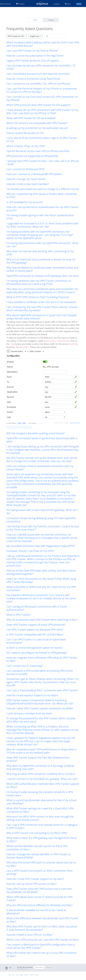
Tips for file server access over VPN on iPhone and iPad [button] (38, 151)
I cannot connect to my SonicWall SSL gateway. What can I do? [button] (42, 779)
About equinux (5, 4)
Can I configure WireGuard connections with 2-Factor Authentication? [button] (37, 608)
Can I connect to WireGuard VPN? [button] (26, 169)
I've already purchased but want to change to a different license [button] (43, 189)
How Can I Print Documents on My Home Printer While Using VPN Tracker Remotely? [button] (41, 580)
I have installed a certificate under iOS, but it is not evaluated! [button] (41, 302)
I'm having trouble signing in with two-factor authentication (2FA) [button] (40, 217)
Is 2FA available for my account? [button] (25, 202)
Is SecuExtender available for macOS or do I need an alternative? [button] (36, 912)
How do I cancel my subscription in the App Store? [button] (35, 56)
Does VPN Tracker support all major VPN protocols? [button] (36, 625)
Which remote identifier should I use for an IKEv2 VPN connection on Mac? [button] (37, 848)
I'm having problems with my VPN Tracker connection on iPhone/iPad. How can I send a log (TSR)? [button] (39, 282)
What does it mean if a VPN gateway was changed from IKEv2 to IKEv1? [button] (41, 840)
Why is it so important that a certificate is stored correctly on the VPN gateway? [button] (41, 261)
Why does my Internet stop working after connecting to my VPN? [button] (40, 253)
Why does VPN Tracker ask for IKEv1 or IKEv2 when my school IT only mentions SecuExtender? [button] (42, 928)
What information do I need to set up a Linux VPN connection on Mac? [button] (42, 954)
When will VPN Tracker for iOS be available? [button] (31, 118)
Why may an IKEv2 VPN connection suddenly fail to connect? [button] (41, 774)
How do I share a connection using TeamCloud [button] (33, 79)
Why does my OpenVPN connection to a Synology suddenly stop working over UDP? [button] (40, 767)
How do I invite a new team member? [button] (28, 184)
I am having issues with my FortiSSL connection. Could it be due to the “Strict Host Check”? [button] (43, 528)
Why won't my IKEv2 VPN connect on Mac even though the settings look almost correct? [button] (40, 818)
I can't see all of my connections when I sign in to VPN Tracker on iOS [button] (42, 140)
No (24, 423)
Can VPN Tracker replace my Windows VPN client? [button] (35, 630)
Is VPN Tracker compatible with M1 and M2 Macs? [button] (35, 635)
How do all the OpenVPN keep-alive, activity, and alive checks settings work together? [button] (41, 572)
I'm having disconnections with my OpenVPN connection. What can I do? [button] (42, 245)
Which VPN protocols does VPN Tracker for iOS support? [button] (39, 105)
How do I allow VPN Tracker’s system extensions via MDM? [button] (40, 708)
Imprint (31, 975)
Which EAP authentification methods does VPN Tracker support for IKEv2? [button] (43, 785)
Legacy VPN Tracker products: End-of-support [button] (33, 61)
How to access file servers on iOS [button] (25, 133)
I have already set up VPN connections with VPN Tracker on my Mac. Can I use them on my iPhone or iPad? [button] (42, 111)
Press (17, 975)
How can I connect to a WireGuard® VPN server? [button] (34, 174)
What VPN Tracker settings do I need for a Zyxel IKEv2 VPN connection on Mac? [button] (40, 810)
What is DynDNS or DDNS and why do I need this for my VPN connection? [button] (41, 589)
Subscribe (49, 967)
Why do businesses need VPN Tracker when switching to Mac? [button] (42, 620)
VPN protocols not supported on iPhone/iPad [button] (32, 156)
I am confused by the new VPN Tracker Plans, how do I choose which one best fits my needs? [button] (42, 309)
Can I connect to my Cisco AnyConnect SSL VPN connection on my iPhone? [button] (42, 98)
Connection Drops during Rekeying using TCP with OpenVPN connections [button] (41, 520)
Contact (51, 20)
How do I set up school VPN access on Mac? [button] (31, 884)
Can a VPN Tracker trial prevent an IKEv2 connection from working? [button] (39, 872)
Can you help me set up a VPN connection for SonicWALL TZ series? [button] (41, 67)
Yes (19, 423)
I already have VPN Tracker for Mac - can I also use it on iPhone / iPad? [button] (43, 163)
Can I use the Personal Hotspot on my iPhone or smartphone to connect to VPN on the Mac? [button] (41, 90)
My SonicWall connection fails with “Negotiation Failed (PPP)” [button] (41, 546)
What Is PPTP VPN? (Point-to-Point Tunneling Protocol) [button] (38, 297)
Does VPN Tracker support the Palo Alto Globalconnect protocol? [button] (38, 759)
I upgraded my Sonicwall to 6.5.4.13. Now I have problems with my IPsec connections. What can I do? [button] (42, 225)
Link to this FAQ (75, 423)
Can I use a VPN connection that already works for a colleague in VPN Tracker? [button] (42, 826)
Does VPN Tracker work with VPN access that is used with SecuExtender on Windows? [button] (39, 890)
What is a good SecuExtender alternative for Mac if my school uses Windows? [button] (41, 802)
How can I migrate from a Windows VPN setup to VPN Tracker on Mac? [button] (42, 659)
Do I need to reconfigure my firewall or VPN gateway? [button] (37, 653)
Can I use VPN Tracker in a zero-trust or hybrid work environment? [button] (36, 641)
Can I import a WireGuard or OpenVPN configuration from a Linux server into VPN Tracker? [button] (41, 946)
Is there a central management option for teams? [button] (35, 648)
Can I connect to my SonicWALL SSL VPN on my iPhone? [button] (38, 84)
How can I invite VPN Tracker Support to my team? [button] (35, 879)
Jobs (13, 975)
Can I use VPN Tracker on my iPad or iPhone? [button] (32, 51)
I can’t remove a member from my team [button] (29, 713)
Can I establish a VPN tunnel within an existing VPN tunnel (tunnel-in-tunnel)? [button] (40, 672)
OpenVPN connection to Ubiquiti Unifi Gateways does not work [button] (42, 276)
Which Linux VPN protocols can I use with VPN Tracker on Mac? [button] (43, 940)
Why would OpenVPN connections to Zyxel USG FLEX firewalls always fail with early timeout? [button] (42, 317)
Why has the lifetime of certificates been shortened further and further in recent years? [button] (42, 269)
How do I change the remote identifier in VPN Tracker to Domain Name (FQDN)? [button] (38, 856)
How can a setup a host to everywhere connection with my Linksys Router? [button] (40, 468)
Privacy (37, 975)
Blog (10, 975)
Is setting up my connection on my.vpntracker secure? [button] (37, 128)
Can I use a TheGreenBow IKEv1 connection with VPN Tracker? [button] (42, 690)
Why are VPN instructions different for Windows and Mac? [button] (39, 905)
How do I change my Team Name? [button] (26, 179)
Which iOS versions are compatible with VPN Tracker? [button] (37, 123)
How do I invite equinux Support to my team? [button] (32, 695)
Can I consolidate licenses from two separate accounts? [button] (38, 74)
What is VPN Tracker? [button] (19, 615)
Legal (21, 975)
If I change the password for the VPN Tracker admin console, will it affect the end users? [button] (41, 720)
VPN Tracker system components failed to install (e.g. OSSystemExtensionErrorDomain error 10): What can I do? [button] (40, 702)
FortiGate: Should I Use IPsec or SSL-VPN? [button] (30, 551)
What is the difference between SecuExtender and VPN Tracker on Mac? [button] (42, 920)
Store (69, 4)
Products (20, 4)
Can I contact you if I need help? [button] (25, 666)
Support (57, 4)
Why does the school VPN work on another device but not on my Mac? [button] (41, 864)
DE (10, 968)
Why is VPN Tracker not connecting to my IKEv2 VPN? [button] (37, 833)
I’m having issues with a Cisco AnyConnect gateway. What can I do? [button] (42, 512)
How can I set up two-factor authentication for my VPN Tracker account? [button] (42, 209)
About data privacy (22, 969)
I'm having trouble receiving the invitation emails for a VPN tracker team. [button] (40, 794)
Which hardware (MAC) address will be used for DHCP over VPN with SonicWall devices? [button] (43, 44)
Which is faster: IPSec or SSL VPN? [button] (26, 146)
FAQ (35, 20)
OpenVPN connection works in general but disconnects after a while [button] (42, 440)
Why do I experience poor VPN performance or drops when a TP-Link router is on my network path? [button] (41, 751)
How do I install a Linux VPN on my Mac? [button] (30, 935)
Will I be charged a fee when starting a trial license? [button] (35, 433)
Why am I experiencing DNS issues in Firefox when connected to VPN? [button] (42, 196)
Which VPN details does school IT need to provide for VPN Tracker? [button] (39, 899)
